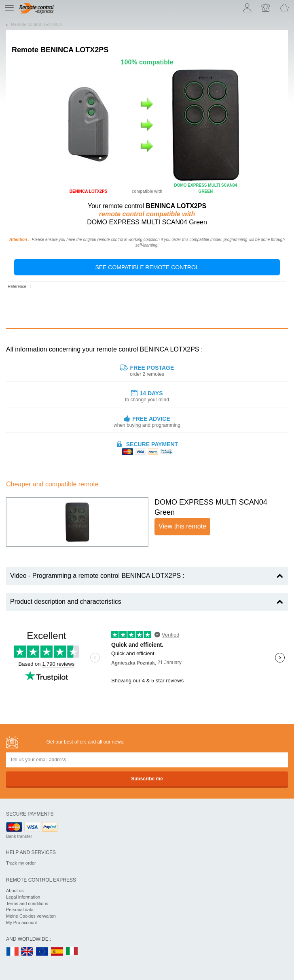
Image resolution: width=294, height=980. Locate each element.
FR (13, 952)
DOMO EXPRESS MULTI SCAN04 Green (211, 507)
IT (72, 952)
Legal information (23, 897)
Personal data (20, 910)
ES (57, 952)
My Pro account (21, 922)
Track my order (21, 863)
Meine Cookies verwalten (31, 916)
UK (27, 952)
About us (15, 891)
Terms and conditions (27, 903)
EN (42, 952)
